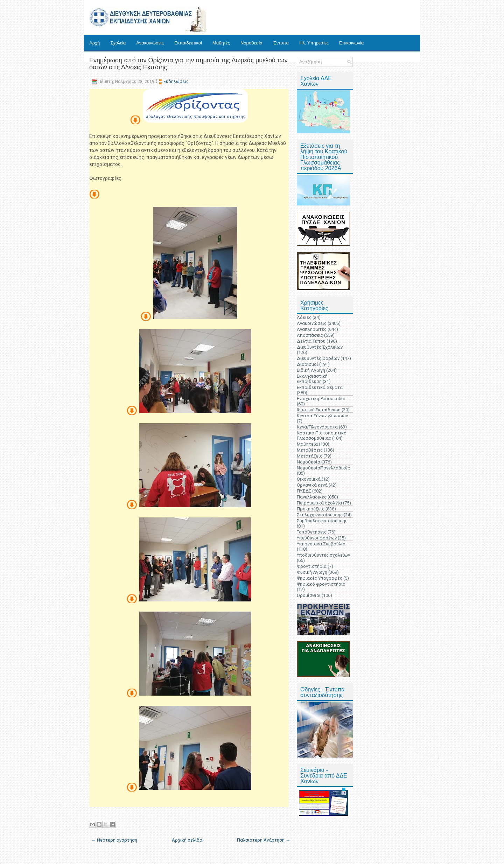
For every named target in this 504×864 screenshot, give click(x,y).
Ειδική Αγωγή (311, 370)
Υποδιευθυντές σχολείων (323, 555)
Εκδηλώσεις (176, 82)
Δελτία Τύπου (311, 341)
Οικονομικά (309, 479)
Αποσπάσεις (310, 335)
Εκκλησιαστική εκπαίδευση (312, 379)
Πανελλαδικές (312, 497)
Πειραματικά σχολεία (319, 503)
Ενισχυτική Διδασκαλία (321, 399)
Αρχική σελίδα (187, 840)
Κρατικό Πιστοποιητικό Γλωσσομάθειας (322, 436)
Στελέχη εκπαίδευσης (320, 515)
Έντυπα (281, 43)
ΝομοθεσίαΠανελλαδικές (323, 468)
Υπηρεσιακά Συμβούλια (321, 544)
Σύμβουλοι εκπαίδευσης (322, 521)
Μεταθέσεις (310, 450)
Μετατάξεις (310, 456)
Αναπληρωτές (312, 329)
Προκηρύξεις (311, 509)
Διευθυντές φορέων (318, 358)
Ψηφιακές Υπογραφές (320, 578)
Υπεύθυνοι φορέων (317, 538)
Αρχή (94, 43)
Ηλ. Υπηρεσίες (314, 43)
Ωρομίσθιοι (309, 595)
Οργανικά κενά (312, 485)
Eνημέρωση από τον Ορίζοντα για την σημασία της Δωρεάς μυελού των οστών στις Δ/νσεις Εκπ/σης (188, 64)
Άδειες (304, 317)
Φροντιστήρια (312, 566)
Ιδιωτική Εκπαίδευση (319, 410)
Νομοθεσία (251, 43)
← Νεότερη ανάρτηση (114, 840)
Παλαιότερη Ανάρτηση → (264, 840)
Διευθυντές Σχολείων (320, 347)
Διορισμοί (307, 364)
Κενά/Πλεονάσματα (317, 427)
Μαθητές (221, 43)
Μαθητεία (307, 444)
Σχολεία (118, 43)
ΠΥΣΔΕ (304, 491)
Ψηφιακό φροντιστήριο (321, 584)
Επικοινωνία (352, 43)
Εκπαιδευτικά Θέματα (320, 387)
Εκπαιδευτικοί (188, 43)
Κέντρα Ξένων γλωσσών (322, 416)
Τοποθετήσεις (312, 532)
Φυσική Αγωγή (312, 572)
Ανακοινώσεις (150, 43)
